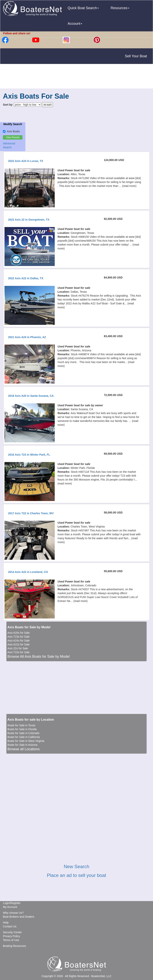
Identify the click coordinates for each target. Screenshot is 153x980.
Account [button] (75, 24)
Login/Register (12, 903)
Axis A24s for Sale (19, 641)
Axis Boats (11, 131)
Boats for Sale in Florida (22, 729)
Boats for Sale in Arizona (22, 745)
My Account (10, 907)
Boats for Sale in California (24, 737)
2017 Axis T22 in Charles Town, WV (31, 513)
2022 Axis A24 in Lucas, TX (26, 161)
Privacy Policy (11, 936)
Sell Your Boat (136, 56)
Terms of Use (11, 940)
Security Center (12, 932)
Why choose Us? (13, 913)
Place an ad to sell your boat (76, 875)
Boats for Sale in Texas (21, 725)
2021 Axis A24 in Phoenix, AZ (27, 337)
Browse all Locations (24, 749)
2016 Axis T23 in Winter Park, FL (29, 455)
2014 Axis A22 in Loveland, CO (28, 572)
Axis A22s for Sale (19, 644)
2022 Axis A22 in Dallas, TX (26, 278)
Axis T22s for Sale (18, 652)
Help (6, 923)
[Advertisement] (77, 77)
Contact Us (10, 926)
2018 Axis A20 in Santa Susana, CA (31, 396)
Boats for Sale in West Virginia (26, 741)
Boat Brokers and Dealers (19, 917)
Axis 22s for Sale (18, 648)
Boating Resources (14, 946)
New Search (76, 866)
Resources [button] (120, 8)
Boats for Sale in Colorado (23, 733)
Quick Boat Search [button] (83, 8)
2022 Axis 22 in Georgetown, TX (29, 220)
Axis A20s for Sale (19, 633)
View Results (13, 137)
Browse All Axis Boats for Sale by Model (38, 657)
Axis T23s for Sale (18, 637)
